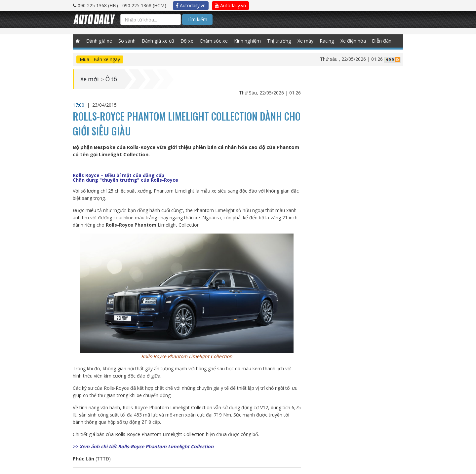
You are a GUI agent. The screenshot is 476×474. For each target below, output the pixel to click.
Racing (326, 41)
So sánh (127, 41)
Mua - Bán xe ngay (100, 59)
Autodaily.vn (191, 5)
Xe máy (304, 41)
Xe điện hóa (353, 41)
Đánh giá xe (99, 41)
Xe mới (90, 79)
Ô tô (112, 79)
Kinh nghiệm (247, 41)
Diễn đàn (382, 41)
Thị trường (278, 41)
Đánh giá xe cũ (158, 41)
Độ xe (187, 41)
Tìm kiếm (197, 19)
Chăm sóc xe (214, 41)
